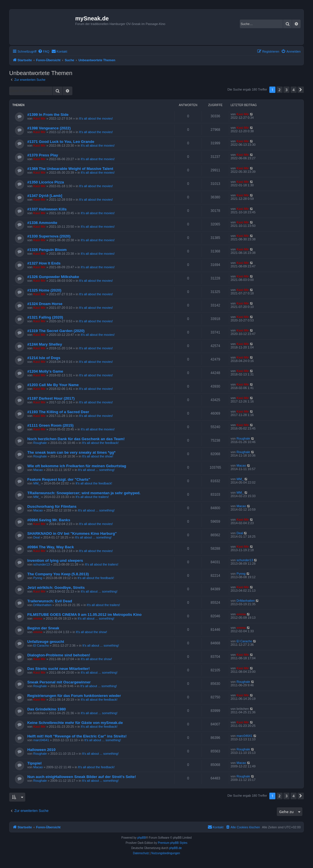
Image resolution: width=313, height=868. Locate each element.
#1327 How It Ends (44, 263)
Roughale (40, 443)
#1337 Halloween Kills (47, 209)
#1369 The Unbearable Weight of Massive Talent (70, 169)
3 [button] (286, 90)
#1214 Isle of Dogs (44, 358)
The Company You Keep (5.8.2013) (58, 574)
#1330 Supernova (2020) (49, 236)
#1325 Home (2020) (44, 290)
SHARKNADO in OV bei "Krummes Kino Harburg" (72, 533)
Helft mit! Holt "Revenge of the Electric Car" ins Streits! (77, 736)
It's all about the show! (98, 456)
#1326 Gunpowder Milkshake (53, 277)
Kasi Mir (39, 118)
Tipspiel (34, 763)
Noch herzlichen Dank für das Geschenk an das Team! (76, 439)
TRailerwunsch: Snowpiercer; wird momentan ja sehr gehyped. (84, 493)
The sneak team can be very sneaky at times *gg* (71, 452)
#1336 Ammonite (42, 223)
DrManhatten (42, 605)
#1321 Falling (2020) (45, 317)
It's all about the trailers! (92, 497)
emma (38, 618)
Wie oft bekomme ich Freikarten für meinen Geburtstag (77, 466)
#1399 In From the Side (48, 115)
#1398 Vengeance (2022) (49, 128)
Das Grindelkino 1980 (47, 709)
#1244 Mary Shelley (45, 344)
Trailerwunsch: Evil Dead (50, 601)
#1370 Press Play (43, 155)
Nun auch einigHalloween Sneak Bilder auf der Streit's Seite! (82, 777)
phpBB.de (175, 848)
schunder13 (42, 564)
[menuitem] (44, 51)
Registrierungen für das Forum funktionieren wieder (74, 696)
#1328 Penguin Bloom (47, 250)
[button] (301, 90)
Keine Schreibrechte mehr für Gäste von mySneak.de (75, 723)
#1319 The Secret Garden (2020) (56, 331)
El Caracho (41, 645)
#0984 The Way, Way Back (51, 547)
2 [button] (280, 90)
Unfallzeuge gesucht (46, 642)
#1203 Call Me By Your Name (53, 385)
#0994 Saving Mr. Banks (49, 520)
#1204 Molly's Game (45, 371)
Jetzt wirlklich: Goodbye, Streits (56, 588)
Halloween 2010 (41, 750)
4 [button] (294, 90)
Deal (37, 537)
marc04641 (41, 740)
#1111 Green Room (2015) (50, 425)
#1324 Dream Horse (45, 304)
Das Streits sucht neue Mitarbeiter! (59, 669)
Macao (38, 470)
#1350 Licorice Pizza (46, 182)
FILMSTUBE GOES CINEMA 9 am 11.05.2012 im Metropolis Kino (84, 615)
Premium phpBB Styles (173, 843)
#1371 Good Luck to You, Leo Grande (61, 142)
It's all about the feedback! (100, 443)
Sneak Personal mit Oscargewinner (59, 682)
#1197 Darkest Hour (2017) (51, 398)
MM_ (37, 483)
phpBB (142, 838)
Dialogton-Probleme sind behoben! (59, 655)
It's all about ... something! (96, 470)
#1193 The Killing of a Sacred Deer (58, 412)
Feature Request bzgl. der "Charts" (59, 479)
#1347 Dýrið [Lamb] (45, 196)
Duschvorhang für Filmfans (52, 506)
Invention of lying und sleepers (55, 561)
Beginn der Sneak (43, 628)
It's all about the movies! (96, 118)
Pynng (38, 578)
